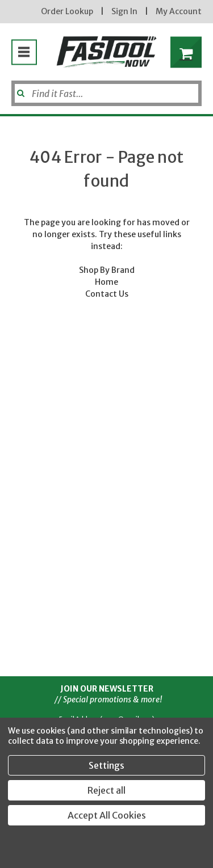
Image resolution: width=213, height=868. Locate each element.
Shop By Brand (107, 270)
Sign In (124, 11)
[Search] (106, 93)
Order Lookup (67, 11)
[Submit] (20, 89)
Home (106, 282)
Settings (106, 765)
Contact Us (107, 294)
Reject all (106, 790)
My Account (179, 11)
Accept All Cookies (107, 815)
